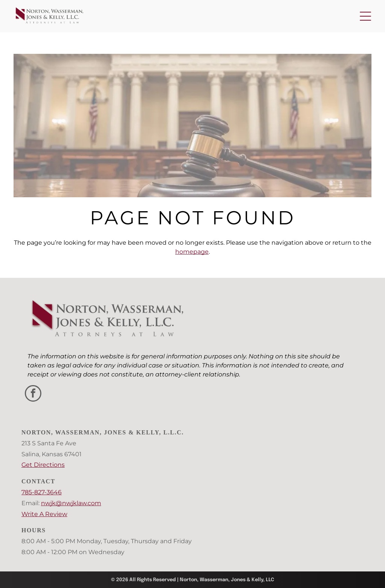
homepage (192, 252)
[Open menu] (365, 16)
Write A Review (44, 514)
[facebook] (33, 394)
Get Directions (43, 465)
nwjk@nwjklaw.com (71, 503)
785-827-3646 (42, 492)
